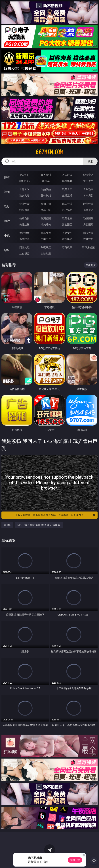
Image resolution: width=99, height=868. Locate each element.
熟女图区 (67, 224)
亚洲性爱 (24, 204)
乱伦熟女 (67, 210)
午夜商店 (46, 247)
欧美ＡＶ (67, 189)
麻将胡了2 (24, 181)
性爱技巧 (88, 239)
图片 (7, 221)
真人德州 (46, 175)
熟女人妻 (24, 195)
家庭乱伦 (46, 233)
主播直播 (67, 195)
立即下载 (75, 860)
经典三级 (46, 210)
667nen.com (49, 152)
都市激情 (24, 233)
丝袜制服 (46, 195)
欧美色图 (67, 218)
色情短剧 (46, 253)
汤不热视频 (88, 247)
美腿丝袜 (24, 224)
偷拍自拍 (46, 204)
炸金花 (46, 181)
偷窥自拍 (24, 218)
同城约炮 (24, 247)
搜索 (90, 161)
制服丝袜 (24, 210)
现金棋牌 (67, 181)
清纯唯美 (46, 224)
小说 (7, 235)
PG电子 (25, 175)
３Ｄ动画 (88, 189)
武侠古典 (88, 233)
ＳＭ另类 (88, 195)
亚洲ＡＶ (24, 189)
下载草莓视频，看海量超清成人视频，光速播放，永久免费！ (55, 515)
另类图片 (88, 224)
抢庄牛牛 (88, 181)
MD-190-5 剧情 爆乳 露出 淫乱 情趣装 (39, 525)
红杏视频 (24, 253)
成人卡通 (67, 204)
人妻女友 (67, 233)
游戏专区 (88, 175)
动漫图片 (88, 218)
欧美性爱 (88, 204)
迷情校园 (24, 239)
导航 (7, 250)
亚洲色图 (46, 218)
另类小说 (46, 239)
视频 (7, 192)
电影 (7, 206)
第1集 (7, 525)
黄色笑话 (67, 239)
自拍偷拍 (46, 189)
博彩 (7, 177)
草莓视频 (67, 247)
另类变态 (88, 210)
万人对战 (67, 175)
